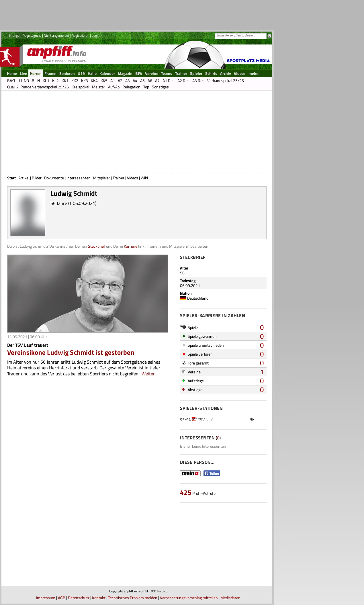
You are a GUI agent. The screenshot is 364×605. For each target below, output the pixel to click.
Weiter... (149, 374)
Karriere (131, 246)
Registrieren (80, 35)
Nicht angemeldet (56, 35)
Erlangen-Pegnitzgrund (25, 35)
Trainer (119, 178)
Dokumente (54, 178)
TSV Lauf (206, 419)
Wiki (144, 178)
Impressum (46, 598)
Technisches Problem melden (133, 598)
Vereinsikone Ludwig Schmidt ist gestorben (71, 352)
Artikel (24, 178)
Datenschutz (79, 598)
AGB (62, 598)
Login (96, 35)
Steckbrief (97, 246)
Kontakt (99, 598)
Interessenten (79, 178)
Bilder (37, 178)
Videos (133, 178)
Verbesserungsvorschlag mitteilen (189, 598)
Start (11, 178)
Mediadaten (230, 598)
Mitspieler (102, 178)
